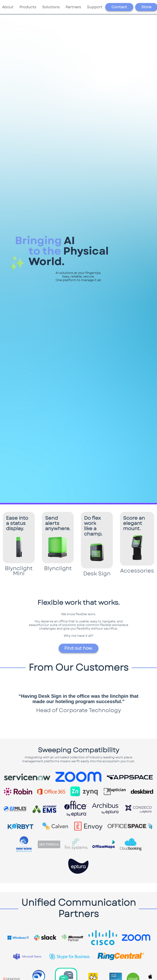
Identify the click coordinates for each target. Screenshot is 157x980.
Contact (119, 7)
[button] (28, 7)
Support (95, 7)
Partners (73, 7)
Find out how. (78, 648)
